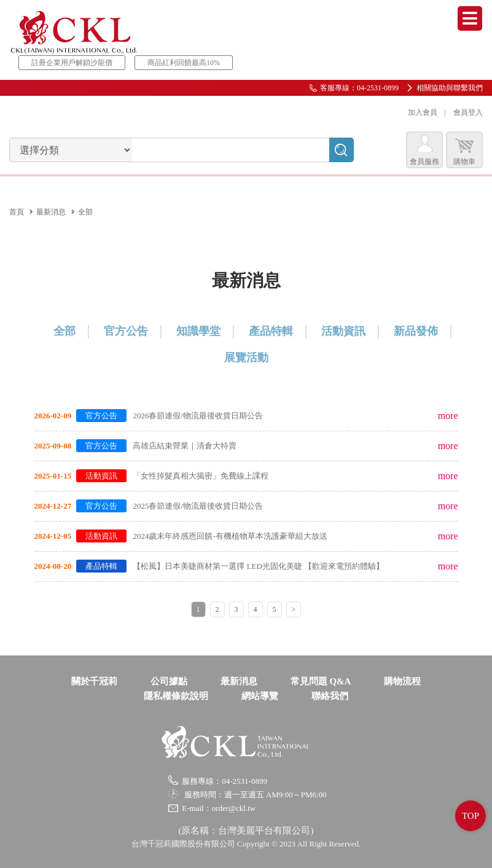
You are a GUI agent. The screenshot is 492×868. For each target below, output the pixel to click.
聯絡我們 (330, 696)
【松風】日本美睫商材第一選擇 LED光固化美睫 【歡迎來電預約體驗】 (258, 566)
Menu (470, 18)
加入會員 (423, 112)
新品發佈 (416, 331)
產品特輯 (271, 331)
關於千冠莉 (94, 681)
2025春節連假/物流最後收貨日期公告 (198, 506)
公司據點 (169, 681)
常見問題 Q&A (321, 681)
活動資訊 (343, 331)
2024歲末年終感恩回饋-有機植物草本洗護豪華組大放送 (230, 536)
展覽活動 (246, 358)
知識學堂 (198, 331)
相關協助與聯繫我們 (450, 88)
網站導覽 (260, 696)
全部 (64, 331)
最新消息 (51, 212)
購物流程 (402, 681)
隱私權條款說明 (176, 696)
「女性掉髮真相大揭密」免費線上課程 (201, 476)
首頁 (17, 212)
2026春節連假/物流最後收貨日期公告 (198, 416)
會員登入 (468, 112)
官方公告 (126, 331)
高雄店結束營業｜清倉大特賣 (185, 446)
